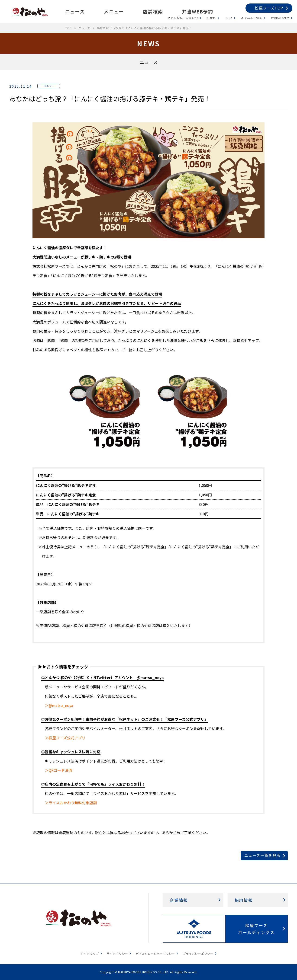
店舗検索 (153, 11)
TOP (68, 28)
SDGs (229, 18)
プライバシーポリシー (198, 953)
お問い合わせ (280, 18)
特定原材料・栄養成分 (183, 18)
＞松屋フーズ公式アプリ (65, 738)
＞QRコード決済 (58, 770)
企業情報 (179, 900)
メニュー (114, 11)
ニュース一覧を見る (263, 855)
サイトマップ (90, 953)
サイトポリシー (117, 953)
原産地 (211, 18)
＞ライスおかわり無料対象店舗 (71, 803)
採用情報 (244, 900)
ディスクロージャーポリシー (155, 953)
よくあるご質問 (252, 18)
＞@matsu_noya (59, 705)
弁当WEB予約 (197, 11)
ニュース (75, 11)
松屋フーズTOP (269, 8)
